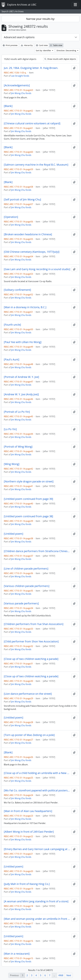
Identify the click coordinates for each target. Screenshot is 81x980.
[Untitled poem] (14, 534)
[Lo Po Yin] (10, 429)
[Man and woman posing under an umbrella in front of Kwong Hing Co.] (37, 919)
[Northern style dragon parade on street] (29, 481)
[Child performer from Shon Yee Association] (31, 641)
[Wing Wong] (12, 464)
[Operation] (11, 217)
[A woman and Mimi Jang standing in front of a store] (36, 901)
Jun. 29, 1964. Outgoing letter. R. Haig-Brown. (31, 68)
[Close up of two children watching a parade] (31, 659)
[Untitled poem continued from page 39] (28, 499)
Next (69, 975)
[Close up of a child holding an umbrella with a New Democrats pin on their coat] (37, 773)
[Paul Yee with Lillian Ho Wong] (23, 342)
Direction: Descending (67, 50)
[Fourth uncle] (12, 325)
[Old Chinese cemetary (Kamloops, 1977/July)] (32, 252)
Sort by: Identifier (44, 50)
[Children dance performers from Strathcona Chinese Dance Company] (37, 551)
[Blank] (8, 106)
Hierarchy (27, 45)
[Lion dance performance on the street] (28, 694)
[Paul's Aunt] (12, 360)
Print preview (10, 45)
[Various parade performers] (21, 603)
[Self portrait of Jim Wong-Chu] (22, 200)
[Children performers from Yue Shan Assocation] (34, 624)
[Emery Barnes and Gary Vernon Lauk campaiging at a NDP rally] (37, 849)
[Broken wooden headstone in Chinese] (28, 234)
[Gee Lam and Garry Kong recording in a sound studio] (37, 269)
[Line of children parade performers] (26, 569)
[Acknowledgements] (17, 85)
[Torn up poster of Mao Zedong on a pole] (29, 735)
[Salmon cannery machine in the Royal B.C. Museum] (36, 165)
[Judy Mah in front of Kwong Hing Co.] (27, 884)
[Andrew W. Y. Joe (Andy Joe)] (21, 394)
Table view (56, 45)
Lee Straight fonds (20, 76)
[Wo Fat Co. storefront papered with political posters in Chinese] (37, 790)
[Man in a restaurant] (17, 954)
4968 (61, 975)
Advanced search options (19, 37)
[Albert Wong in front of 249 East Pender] (29, 832)
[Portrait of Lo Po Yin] (17, 412)
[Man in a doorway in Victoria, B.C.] (25, 307)
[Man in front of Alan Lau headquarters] (28, 811)
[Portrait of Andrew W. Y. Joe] (21, 377)
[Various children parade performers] (27, 586)
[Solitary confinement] (17, 290)
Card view (42, 45)
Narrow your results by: (40, 19)
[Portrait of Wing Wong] (18, 447)
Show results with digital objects (60, 59)
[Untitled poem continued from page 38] (28, 516)
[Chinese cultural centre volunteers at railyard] (32, 123)
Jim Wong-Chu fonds (21, 93)
